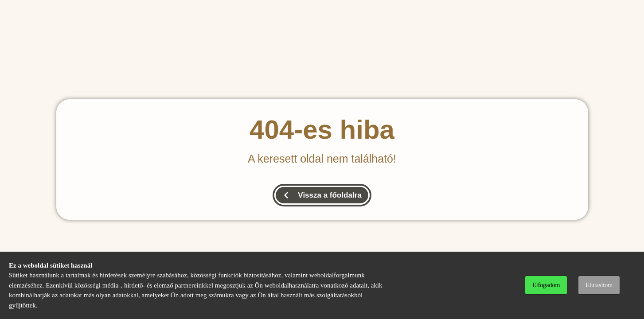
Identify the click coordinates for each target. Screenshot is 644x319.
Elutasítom (599, 285)
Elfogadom (546, 285)
